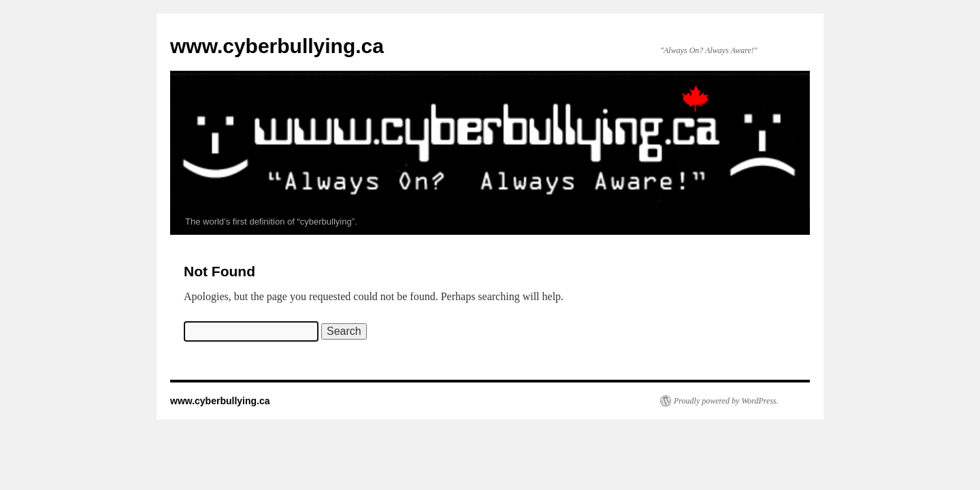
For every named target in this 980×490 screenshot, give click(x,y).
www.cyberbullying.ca (277, 46)
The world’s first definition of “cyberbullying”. (271, 222)
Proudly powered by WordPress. (726, 401)
